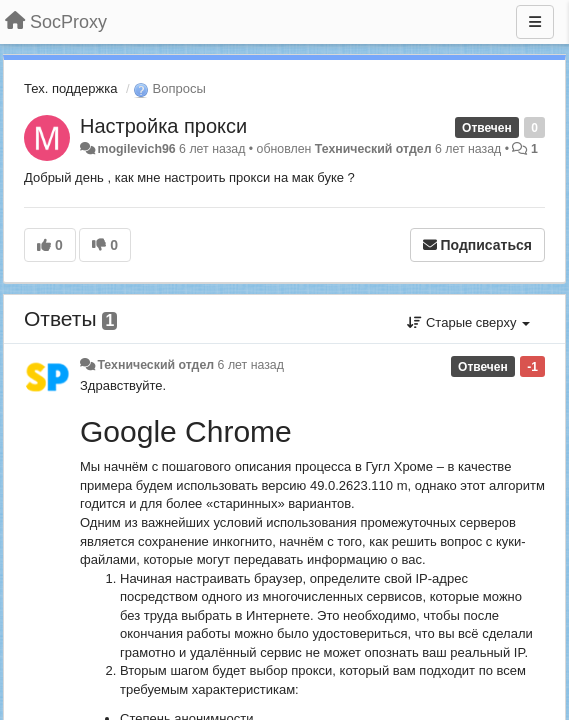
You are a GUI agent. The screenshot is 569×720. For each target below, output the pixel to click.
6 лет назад (251, 365)
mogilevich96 (136, 149)
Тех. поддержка (70, 88)
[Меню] (535, 22)
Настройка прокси (163, 126)
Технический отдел (373, 149)
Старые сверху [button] (468, 322)
